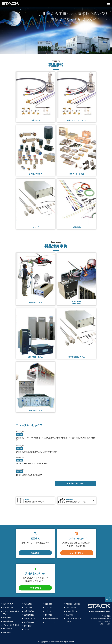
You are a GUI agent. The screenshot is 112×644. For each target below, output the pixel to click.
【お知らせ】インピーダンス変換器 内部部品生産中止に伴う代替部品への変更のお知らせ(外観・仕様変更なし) (55, 441)
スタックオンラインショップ (74, 620)
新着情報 (20, 436)
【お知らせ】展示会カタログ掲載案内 (31, 477)
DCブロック (8, 628)
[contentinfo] (56, 619)
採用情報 (49, 612)
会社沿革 (49, 605)
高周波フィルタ (31, 616)
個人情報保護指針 (53, 616)
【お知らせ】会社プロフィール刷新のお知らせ (35, 466)
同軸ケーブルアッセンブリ (11, 610)
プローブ (28, 627)
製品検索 (70, 615)
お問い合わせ (72, 607)
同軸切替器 (29, 605)
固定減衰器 (8, 615)
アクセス (49, 608)
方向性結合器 (30, 608)
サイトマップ (51, 619)
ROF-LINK (28, 623)
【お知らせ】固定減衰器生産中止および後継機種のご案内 (40, 454)
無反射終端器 (9, 618)
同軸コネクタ (9, 601)
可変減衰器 (8, 632)
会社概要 (49, 601)
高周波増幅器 (30, 619)
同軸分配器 (29, 601)
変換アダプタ (9, 605)
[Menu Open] (109, 3)
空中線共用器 (30, 612)
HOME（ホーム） (73, 611)
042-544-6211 (105, 619)
